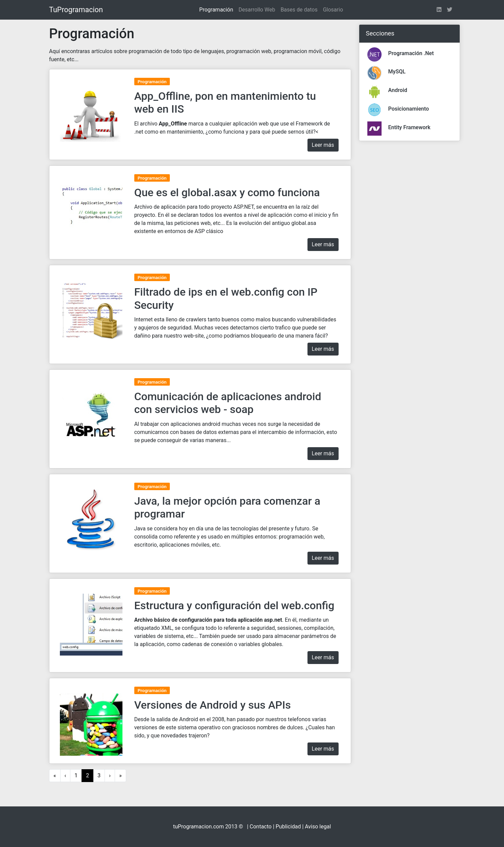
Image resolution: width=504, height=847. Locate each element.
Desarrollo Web (257, 10)
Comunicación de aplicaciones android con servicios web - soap (228, 403)
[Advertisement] (410, 248)
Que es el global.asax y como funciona (227, 192)
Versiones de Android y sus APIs (213, 705)
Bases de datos (299, 10)
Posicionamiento (409, 109)
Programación (216, 10)
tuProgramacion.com (199, 827)
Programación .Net (411, 53)
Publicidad (288, 827)
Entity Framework (409, 127)
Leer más (323, 145)
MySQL (397, 72)
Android (398, 90)
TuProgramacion (76, 10)
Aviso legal (318, 827)
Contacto (261, 827)
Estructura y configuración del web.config (234, 605)
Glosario (333, 10)
